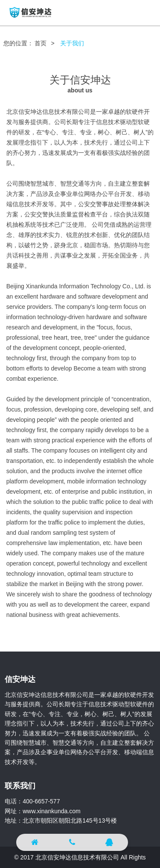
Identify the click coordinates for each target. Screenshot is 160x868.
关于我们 (72, 43)
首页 (41, 43)
